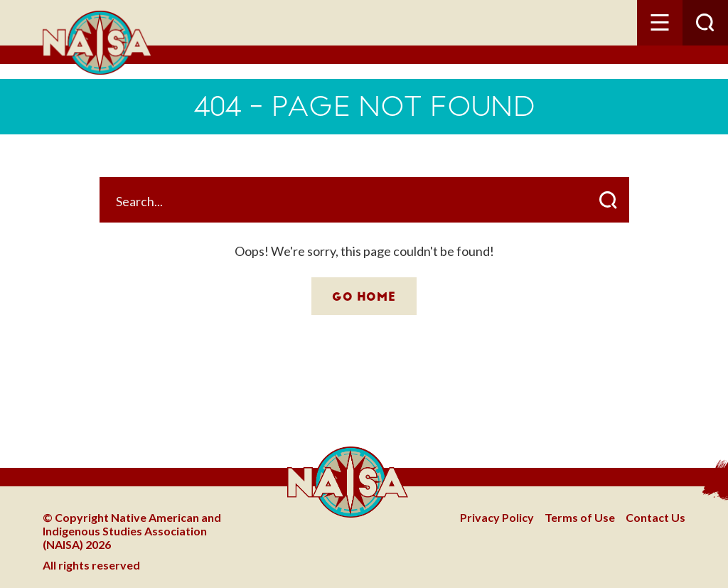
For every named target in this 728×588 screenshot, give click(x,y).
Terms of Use (580, 517)
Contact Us (655, 517)
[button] (660, 23)
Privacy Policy (497, 517)
